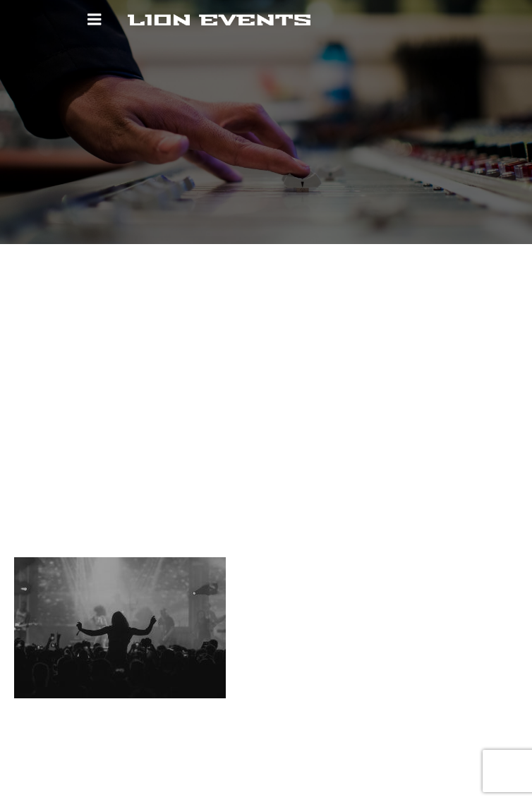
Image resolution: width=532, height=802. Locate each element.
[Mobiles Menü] (95, 20)
